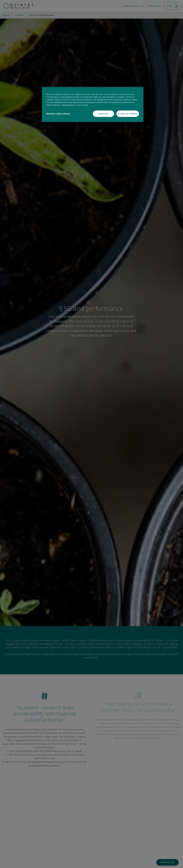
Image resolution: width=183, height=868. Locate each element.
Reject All (103, 114)
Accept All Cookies (128, 114)
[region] (93, 104)
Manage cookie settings (58, 113)
